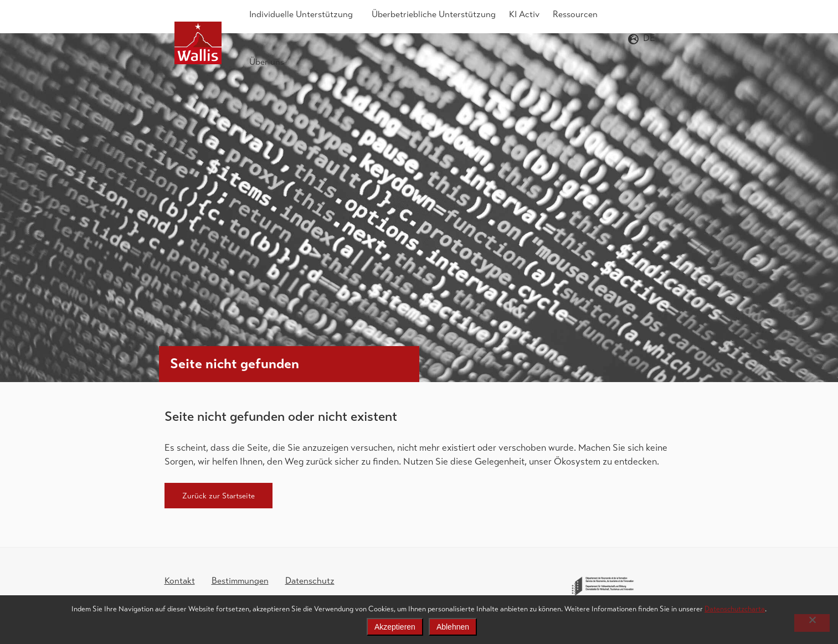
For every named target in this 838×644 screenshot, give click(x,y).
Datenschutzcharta (735, 609)
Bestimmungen (240, 581)
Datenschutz (310, 581)
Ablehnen (453, 627)
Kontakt (180, 581)
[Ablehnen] (812, 623)
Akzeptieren (395, 627)
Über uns (269, 62)
